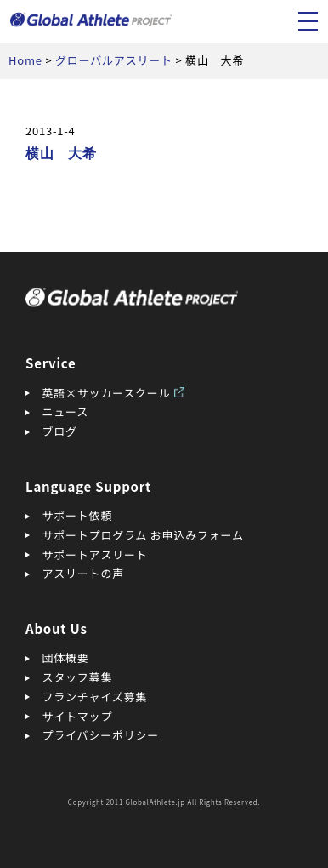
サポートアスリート (95, 554)
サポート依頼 (78, 515)
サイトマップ (78, 716)
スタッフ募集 (78, 677)
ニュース (65, 411)
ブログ (60, 431)
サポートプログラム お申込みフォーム (143, 535)
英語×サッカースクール (107, 393)
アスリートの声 (83, 573)
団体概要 (66, 657)
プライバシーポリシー (101, 735)
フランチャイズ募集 (95, 697)
